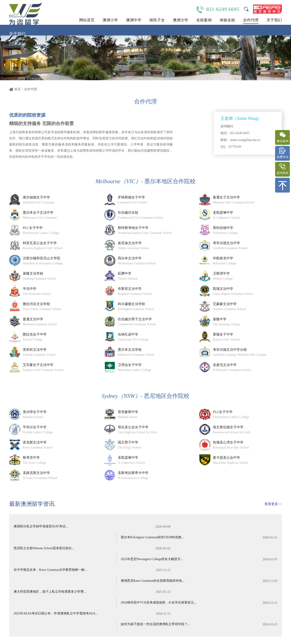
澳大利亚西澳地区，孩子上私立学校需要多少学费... (77, 561)
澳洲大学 (181, 20)
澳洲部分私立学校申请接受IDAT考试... (77, 527)
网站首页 (87, 20)
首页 (18, 89)
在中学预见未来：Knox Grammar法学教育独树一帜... (77, 549)
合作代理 (251, 20)
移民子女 (157, 20)
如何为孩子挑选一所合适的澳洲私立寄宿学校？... (214, 572)
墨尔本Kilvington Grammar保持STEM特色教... (214, 527)
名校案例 (204, 20)
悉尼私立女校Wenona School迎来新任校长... (77, 538)
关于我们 (274, 20)
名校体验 (239, 636)
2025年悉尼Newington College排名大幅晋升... (214, 538)
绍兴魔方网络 (37, 637)
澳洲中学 (134, 20)
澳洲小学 (110, 20)
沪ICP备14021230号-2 (113, 633)
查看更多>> (273, 504)
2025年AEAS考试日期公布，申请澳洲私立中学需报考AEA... (77, 572)
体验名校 (227, 20)
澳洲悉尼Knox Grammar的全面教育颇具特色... (214, 549)
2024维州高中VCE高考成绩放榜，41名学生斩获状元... (214, 561)
